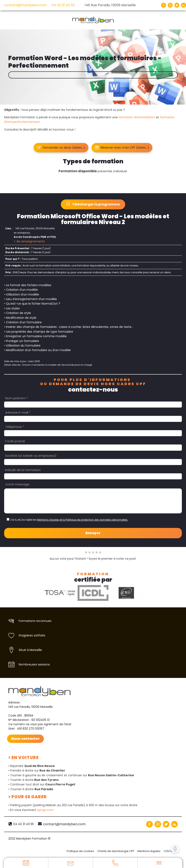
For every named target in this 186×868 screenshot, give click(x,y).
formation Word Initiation (137, 117)
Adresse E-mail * (18, 412)
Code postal (15, 441)
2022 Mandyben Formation (29, 839)
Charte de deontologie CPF (116, 851)
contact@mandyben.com (25, 5)
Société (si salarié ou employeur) (31, 456)
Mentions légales (149, 851)
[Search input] (96, 75)
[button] (61, 148)
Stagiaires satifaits (32, 635)
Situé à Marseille (30, 650)
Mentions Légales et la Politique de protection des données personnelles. (83, 520)
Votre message (17, 484)
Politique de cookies (80, 851)
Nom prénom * (17, 398)
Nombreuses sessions (34, 664)
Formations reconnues (35, 621)
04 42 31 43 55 (63, 5)
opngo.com (45, 810)
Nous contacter (25, 738)
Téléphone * (15, 427)
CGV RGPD (171, 851)
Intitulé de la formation (23, 470)
